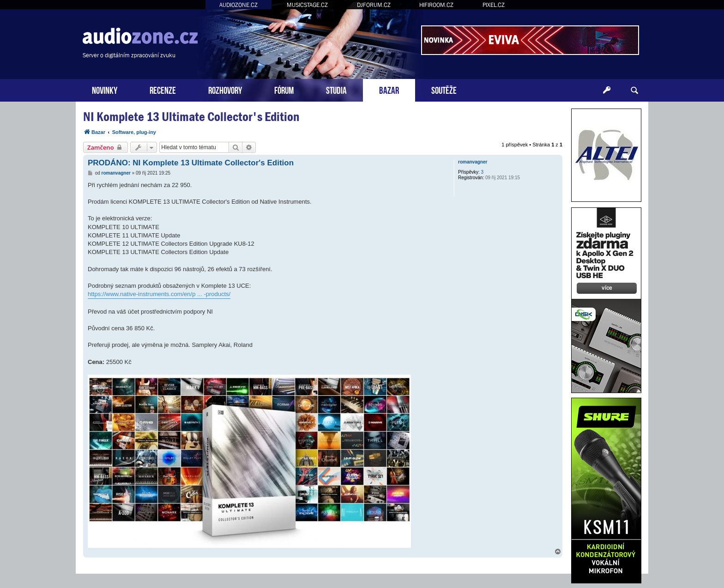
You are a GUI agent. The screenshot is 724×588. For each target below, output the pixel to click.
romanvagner (473, 162)
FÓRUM (284, 89)
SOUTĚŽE (444, 89)
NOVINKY (105, 89)
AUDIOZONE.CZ (238, 5)
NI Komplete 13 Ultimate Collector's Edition (191, 117)
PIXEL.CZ (494, 5)
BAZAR (389, 89)
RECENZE (163, 89)
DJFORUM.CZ (374, 5)
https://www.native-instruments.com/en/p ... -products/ (159, 294)
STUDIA (336, 89)
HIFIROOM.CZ (436, 5)
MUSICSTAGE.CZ (307, 5)
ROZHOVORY (225, 89)
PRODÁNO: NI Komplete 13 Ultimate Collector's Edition (191, 163)
